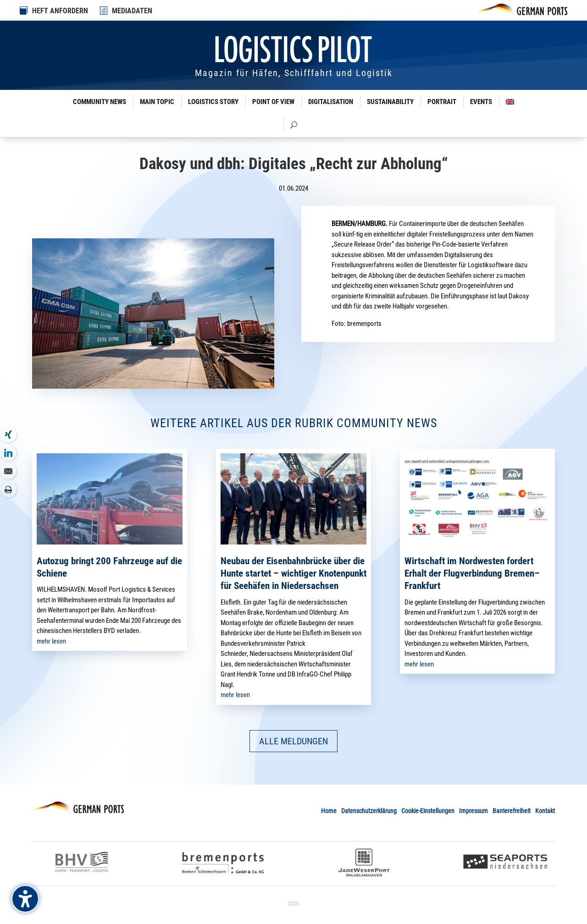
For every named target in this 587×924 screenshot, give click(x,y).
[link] (104, 11)
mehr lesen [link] (51, 641)
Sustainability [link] (390, 102)
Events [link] (481, 102)
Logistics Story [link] (213, 102)
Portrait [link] (442, 102)
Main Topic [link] (157, 102)
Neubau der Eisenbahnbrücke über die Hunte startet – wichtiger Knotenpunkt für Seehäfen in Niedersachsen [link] (293, 574)
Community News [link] (100, 102)
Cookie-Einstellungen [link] (428, 811)
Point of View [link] (273, 102)
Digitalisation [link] (331, 102)
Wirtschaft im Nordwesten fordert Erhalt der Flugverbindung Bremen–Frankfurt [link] (472, 574)
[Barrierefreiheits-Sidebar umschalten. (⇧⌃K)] (25, 899)
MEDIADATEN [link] (132, 11)
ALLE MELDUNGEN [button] (293, 741)
